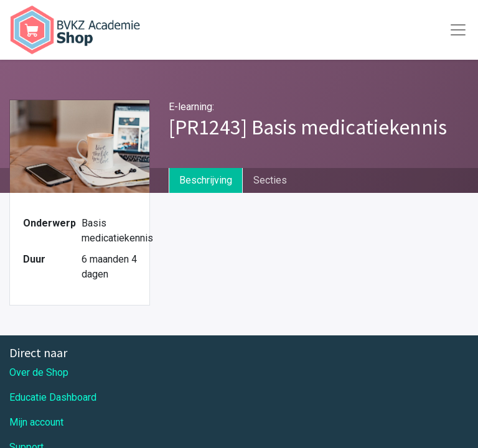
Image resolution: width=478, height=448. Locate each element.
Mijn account (36, 422)
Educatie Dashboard (53, 397)
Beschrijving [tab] (206, 180)
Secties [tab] (270, 180)
